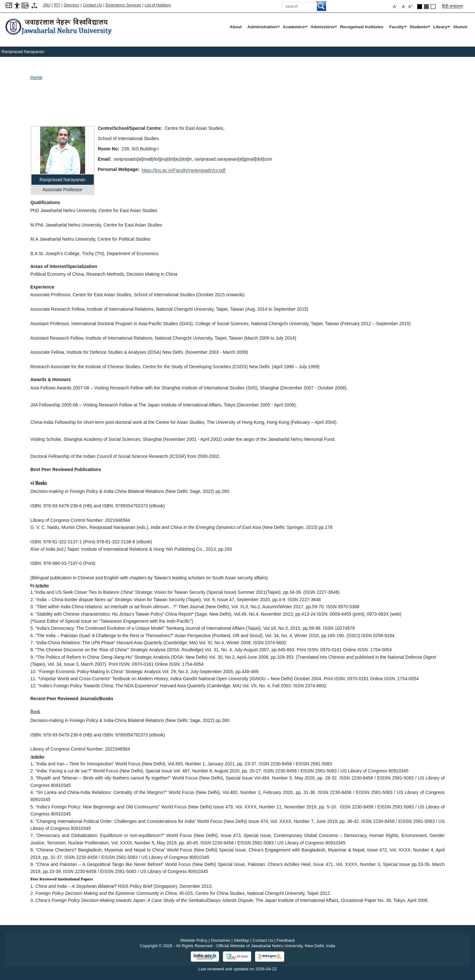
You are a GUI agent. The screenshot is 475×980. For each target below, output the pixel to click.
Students (420, 28)
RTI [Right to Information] (57, 5)
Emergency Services (123, 5)
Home (36, 77)
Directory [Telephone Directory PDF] (72, 5)
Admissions (324, 28)
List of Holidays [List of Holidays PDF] (158, 5)
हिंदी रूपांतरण (452, 6)
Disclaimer (221, 940)
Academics (295, 28)
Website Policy (194, 940)
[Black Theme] (420, 7)
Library (442, 28)
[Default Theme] (433, 7)
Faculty (398, 28)
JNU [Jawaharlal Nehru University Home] (47, 5)
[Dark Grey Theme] (426, 7)
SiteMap (242, 940)
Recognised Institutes (362, 27)
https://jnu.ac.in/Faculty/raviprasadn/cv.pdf (183, 170)
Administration (264, 28)
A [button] (410, 6)
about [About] (236, 27)
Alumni (460, 27)
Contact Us (92, 5)
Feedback (286, 940)
